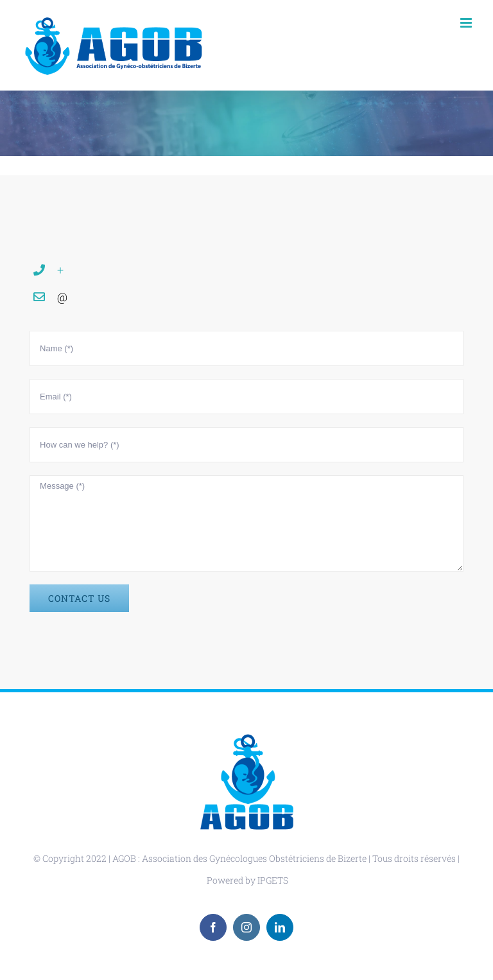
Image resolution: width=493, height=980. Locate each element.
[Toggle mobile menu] (467, 23)
